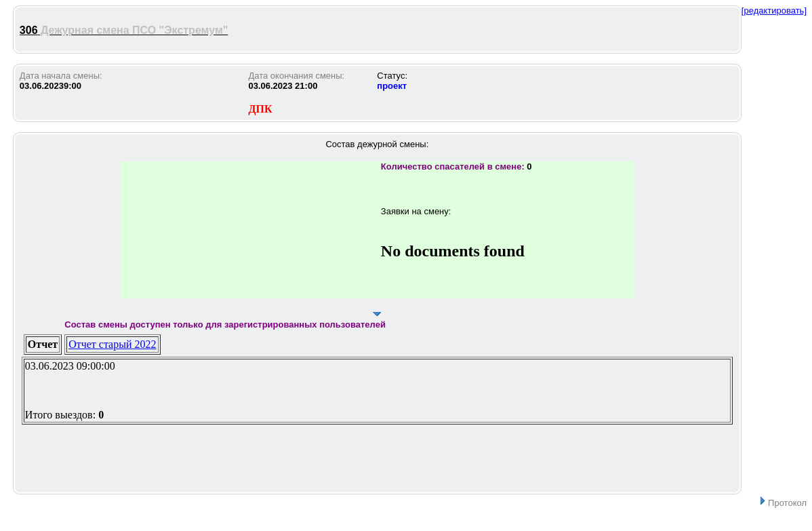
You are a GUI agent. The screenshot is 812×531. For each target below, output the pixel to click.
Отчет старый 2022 (112, 344)
